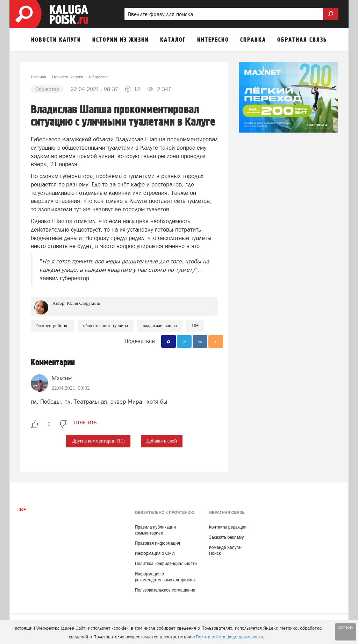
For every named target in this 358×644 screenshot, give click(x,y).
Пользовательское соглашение (165, 590)
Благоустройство (52, 325)
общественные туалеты (106, 325)
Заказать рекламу (227, 537)
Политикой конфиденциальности (229, 637)
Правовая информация (157, 543)
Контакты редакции (228, 527)
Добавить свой (162, 441)
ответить (85, 423)
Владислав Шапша (160, 325)
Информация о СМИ (155, 553)
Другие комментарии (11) (98, 441)
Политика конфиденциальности (166, 564)
